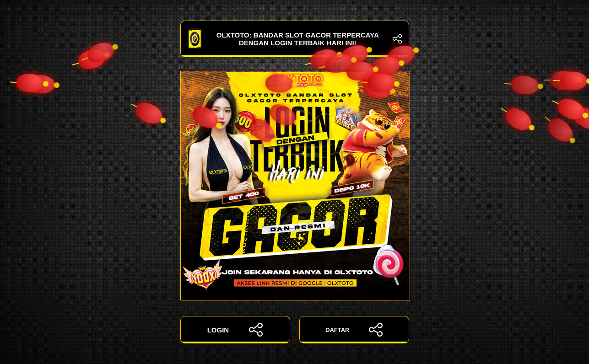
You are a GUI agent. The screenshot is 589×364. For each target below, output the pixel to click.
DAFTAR (354, 330)
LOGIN (235, 330)
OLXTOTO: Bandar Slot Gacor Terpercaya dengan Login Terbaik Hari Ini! (295, 39)
